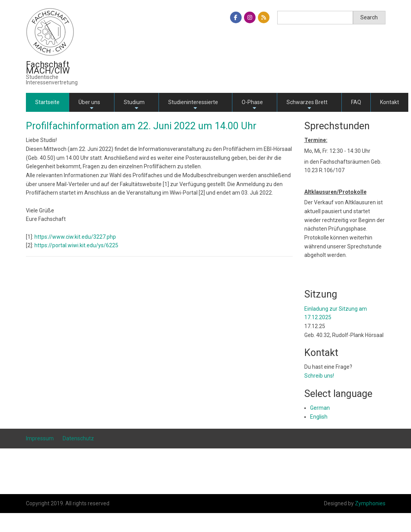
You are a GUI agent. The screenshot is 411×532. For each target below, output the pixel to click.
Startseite (47, 102)
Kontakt (390, 102)
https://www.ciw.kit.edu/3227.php (75, 237)
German (320, 408)
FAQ (356, 102)
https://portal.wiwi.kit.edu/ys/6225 (76, 245)
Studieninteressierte (193, 105)
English (319, 417)
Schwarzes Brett (307, 105)
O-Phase (252, 105)
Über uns (89, 105)
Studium (134, 105)
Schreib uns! (319, 376)
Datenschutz (78, 438)
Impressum (40, 438)
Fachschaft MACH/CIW (48, 68)
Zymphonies (370, 503)
